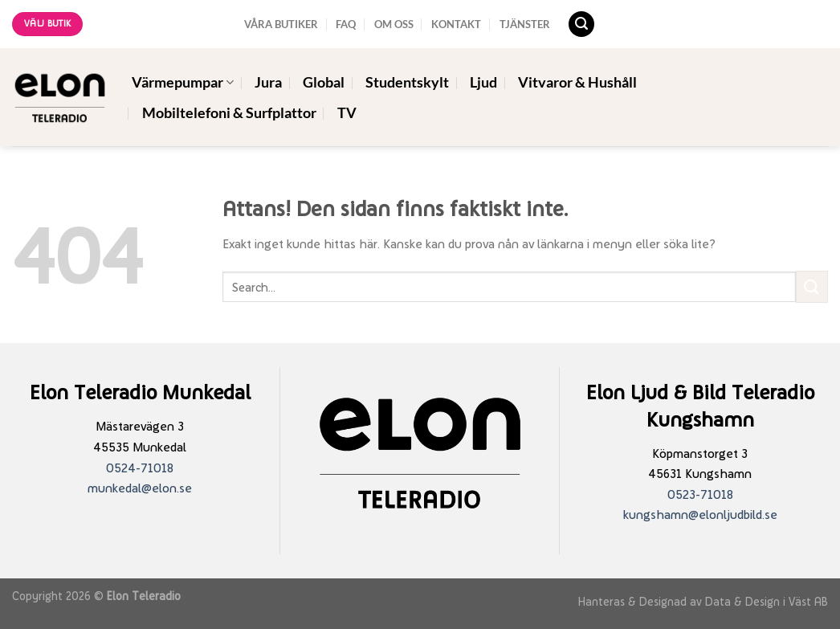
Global (324, 82)
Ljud (483, 82)
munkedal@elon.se (140, 488)
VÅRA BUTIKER (281, 24)
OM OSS (394, 24)
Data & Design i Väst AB (767, 601)
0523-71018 (700, 494)
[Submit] (812, 286)
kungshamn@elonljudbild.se (700, 515)
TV (347, 113)
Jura (268, 82)
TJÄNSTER (525, 24)
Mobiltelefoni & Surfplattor (229, 113)
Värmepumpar (183, 82)
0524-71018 (140, 468)
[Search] (581, 25)
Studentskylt (407, 82)
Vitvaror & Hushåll (577, 82)
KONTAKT (456, 24)
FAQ (346, 24)
